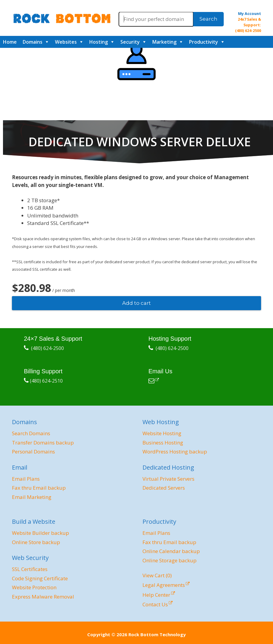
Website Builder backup (40, 533)
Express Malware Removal (43, 597)
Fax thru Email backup (39, 488)
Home (10, 42)
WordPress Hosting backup (175, 452)
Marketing (164, 42)
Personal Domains (33, 452)
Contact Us (155, 604)
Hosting (99, 42)
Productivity (204, 42)
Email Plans (26, 479)
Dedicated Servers (164, 488)
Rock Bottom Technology (157, 634)
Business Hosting (163, 443)
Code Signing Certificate (40, 578)
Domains (33, 42)
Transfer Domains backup (43, 443)
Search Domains (31, 433)
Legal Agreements (164, 585)
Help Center (156, 595)
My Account (250, 13)
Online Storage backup (170, 560)
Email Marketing (32, 497)
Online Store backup (36, 542)
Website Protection (34, 587)
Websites (66, 42)
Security (130, 42)
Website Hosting (162, 433)
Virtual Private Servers (168, 479)
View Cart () (157, 575)
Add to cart (136, 303)
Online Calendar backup (171, 551)
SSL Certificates (30, 569)
